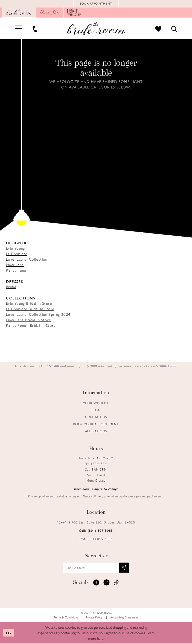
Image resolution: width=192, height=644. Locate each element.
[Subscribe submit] (124, 568)
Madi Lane (15, 265)
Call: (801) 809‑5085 (96, 531)
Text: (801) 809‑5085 (96, 539)
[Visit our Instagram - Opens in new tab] (106, 583)
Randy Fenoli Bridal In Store (31, 325)
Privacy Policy (94, 618)
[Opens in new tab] (50, 13)
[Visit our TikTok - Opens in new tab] (116, 583)
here (100, 639)
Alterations (96, 431)
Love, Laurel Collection (27, 259)
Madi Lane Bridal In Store (28, 320)
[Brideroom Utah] (96, 29)
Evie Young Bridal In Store (29, 303)
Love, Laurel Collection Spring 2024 (38, 314)
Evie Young (15, 248)
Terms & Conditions (66, 618)
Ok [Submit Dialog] (9, 633)
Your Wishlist (96, 403)
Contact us (96, 417)
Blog (96, 410)
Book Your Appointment (96, 424)
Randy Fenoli (17, 270)
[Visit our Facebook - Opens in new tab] (96, 583)
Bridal (11, 287)
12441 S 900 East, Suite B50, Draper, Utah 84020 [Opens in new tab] (96, 522)
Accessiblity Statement (124, 618)
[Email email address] (96, 568)
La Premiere (17, 254)
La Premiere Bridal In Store (30, 309)
